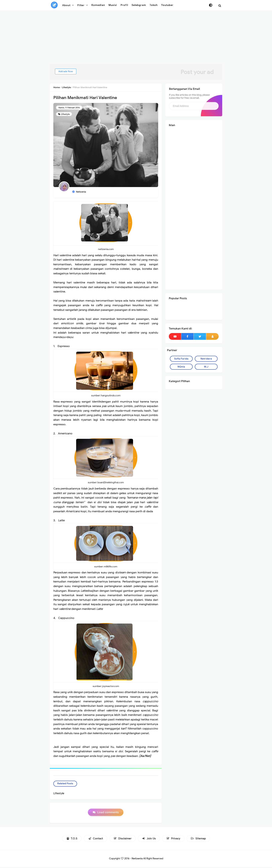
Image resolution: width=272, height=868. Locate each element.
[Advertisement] (136, 39)
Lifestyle (65, 114)
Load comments (108, 814)
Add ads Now (69, 71)
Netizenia (137, 860)
